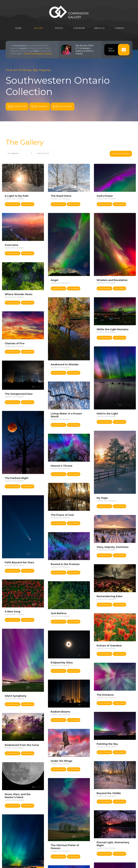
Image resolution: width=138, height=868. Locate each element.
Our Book (79, 28)
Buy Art (39, 28)
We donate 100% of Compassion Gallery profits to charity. (84, 50)
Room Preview (13, 203)
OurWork (119, 50)
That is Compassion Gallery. (38, 54)
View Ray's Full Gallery (121, 153)
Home (18, 28)
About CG (99, 28)
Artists (59, 28)
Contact (120, 28)
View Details (28, 203)
